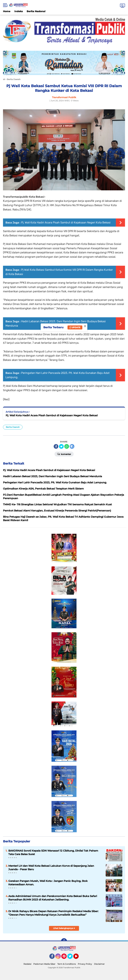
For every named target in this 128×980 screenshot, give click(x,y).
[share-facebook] (56, 446)
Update (75, 327)
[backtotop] (64, 941)
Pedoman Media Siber (44, 964)
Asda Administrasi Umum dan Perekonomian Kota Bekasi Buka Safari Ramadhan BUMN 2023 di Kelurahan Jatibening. (53, 898)
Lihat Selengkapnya (64, 928)
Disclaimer (99, 964)
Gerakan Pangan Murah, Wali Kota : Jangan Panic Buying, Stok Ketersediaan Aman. (48, 883)
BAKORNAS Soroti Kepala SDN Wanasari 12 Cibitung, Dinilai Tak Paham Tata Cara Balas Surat (53, 852)
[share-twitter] (61, 446)
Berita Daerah (13, 427)
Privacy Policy (85, 964)
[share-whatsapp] (67, 446)
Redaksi (27, 964)
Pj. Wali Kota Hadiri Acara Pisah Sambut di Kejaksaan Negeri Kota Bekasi (66, 223)
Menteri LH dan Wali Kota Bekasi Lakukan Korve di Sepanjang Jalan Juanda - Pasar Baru (51, 868)
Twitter (71, 958)
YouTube (78, 958)
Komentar (64, 454)
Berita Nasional (36, 11)
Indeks (18, 11)
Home (7, 11)
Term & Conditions (67, 964)
